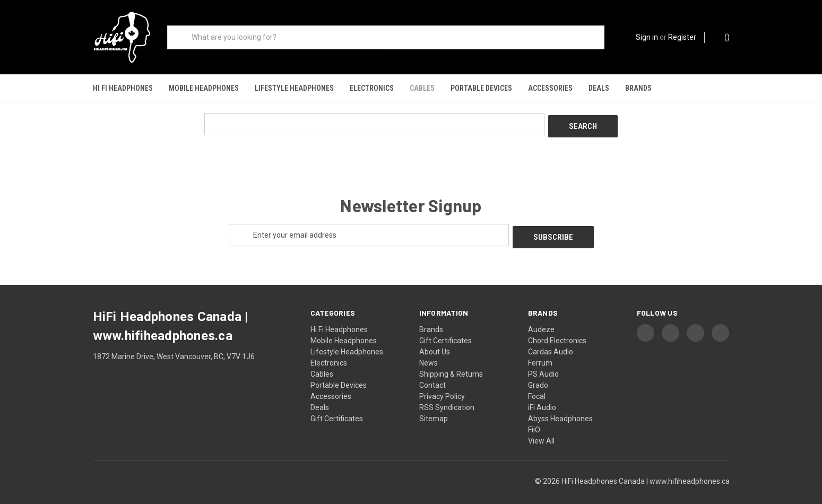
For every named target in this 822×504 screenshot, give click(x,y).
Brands (431, 319)
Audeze (541, 319)
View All (541, 430)
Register (682, 37)
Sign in (647, 37)
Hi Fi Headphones (123, 88)
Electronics (372, 88)
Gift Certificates (337, 408)
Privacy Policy (442, 386)
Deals (599, 88)
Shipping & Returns (451, 363)
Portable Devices (481, 88)
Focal (537, 386)
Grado (538, 375)
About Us (435, 341)
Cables (422, 88)
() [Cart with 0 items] (722, 37)
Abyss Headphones (560, 408)
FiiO (534, 419)
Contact (432, 375)
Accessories (550, 88)
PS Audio (543, 363)
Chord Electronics (557, 330)
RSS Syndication (447, 397)
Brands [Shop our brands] (638, 88)
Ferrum (540, 352)
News (429, 352)
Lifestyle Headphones (294, 88)
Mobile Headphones (204, 88)
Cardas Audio (551, 341)
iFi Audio (542, 397)
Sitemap (434, 408)
